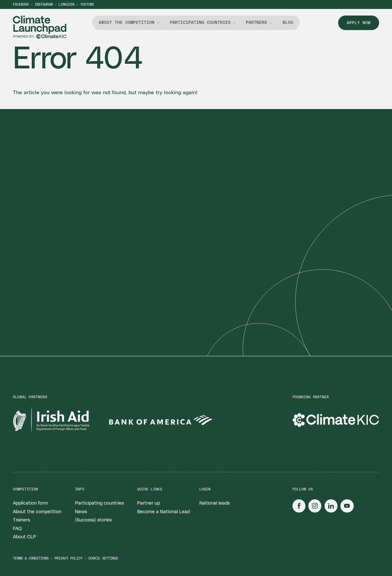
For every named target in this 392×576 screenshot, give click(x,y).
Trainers (21, 520)
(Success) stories (93, 520)
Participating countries (200, 23)
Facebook (21, 5)
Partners (256, 23)
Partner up (149, 503)
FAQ (17, 529)
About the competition (127, 23)
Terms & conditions (31, 558)
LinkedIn (66, 5)
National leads (215, 503)
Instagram (44, 5)
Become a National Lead (163, 512)
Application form (30, 503)
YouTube (87, 5)
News (81, 512)
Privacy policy (68, 558)
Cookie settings (103, 558)
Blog (288, 23)
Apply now (359, 23)
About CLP (24, 537)
